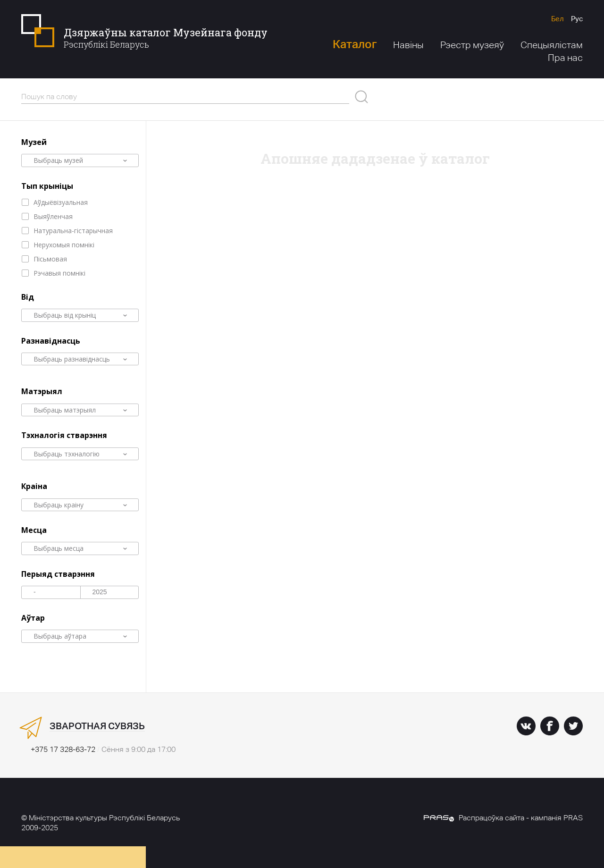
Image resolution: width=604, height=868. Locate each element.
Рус (577, 19)
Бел (558, 19)
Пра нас (565, 58)
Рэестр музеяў (472, 45)
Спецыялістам (552, 45)
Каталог (355, 44)
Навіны (408, 45)
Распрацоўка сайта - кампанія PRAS (503, 818)
